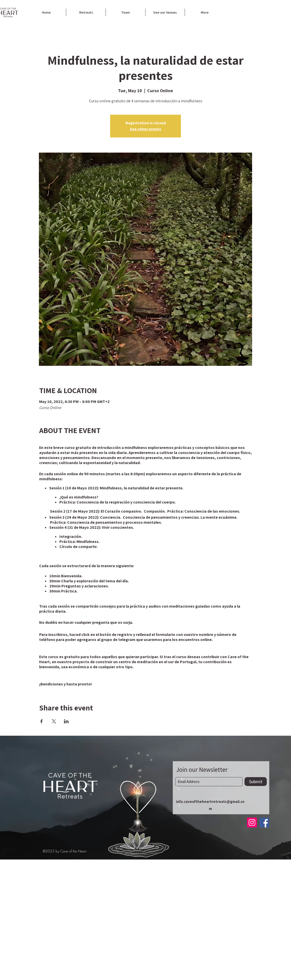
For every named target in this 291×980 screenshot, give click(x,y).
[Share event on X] (54, 721)
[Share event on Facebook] (42, 721)
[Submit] (256, 782)
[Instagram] (252, 822)
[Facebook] (264, 822)
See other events (145, 129)
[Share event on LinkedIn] (66, 721)
